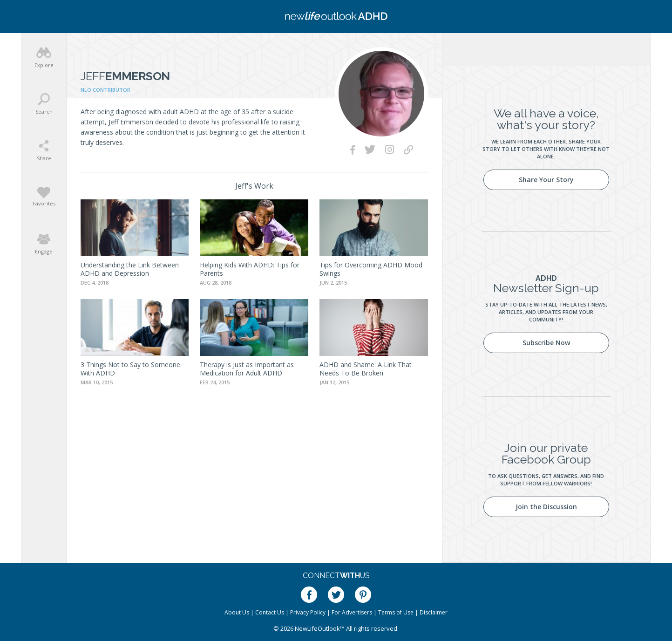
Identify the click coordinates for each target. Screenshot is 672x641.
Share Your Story (546, 180)
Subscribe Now (546, 343)
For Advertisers (352, 612)
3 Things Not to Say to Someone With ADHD (130, 369)
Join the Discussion (546, 507)
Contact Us (270, 612)
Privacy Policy (308, 612)
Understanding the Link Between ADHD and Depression (130, 269)
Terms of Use (396, 612)
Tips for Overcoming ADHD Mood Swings (371, 269)
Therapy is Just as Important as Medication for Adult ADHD (247, 369)
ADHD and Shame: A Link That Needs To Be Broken (366, 369)
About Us (237, 612)
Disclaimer (434, 612)
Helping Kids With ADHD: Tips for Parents (250, 269)
